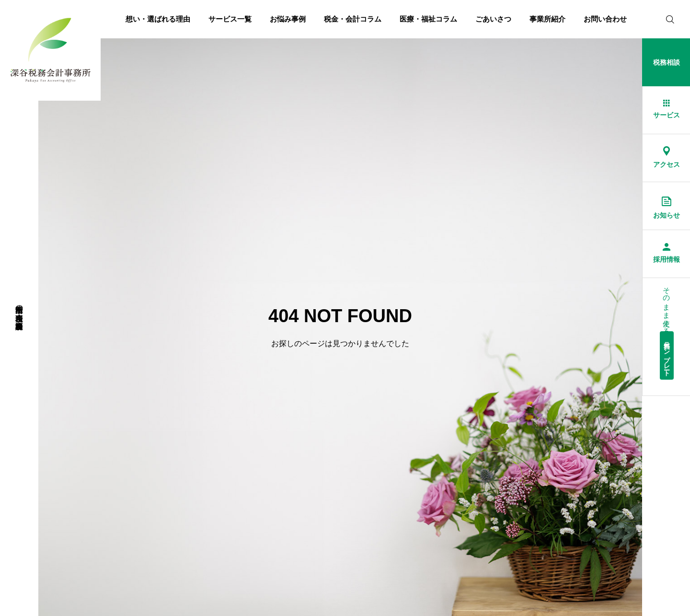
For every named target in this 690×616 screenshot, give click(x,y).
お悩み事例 (288, 19)
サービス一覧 (230, 19)
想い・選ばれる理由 (158, 19)
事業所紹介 (547, 19)
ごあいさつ (493, 19)
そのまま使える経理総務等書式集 (667, 331)
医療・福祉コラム (428, 19)
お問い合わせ (605, 19)
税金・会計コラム (353, 19)
